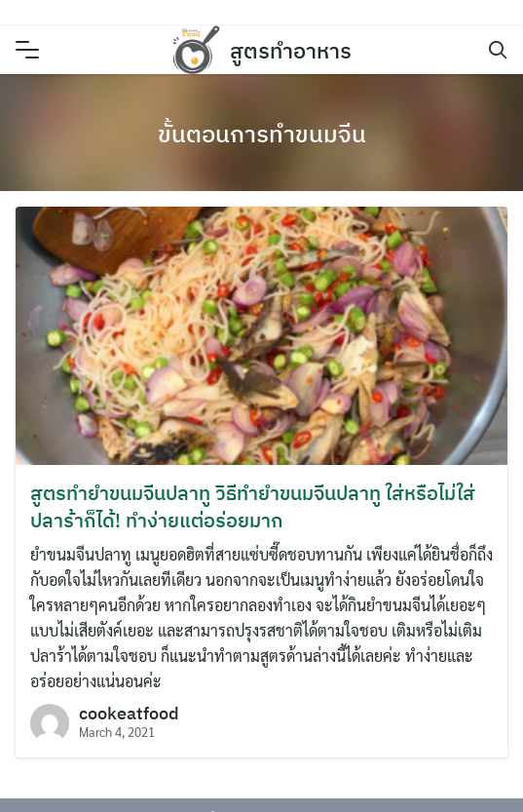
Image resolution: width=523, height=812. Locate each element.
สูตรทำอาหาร (291, 50)
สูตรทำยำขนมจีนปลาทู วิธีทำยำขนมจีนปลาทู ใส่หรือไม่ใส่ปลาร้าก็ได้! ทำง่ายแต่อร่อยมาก (253, 506)
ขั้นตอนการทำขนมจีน (262, 134)
